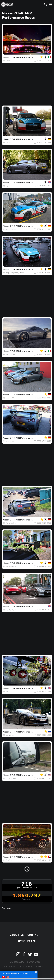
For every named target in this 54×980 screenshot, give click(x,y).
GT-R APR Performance (21, 57)
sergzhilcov (11, 735)
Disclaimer (27, 973)
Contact (34, 935)
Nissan (6, 57)
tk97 (8, 692)
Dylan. (8, 143)
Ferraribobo (11, 523)
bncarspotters (12, 778)
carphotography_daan (15, 273)
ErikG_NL (10, 860)
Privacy (41, 967)
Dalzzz (9, 61)
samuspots (11, 354)
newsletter (27, 941)
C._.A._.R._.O (11, 610)
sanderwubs (11, 229)
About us (17, 935)
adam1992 (10, 398)
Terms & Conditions (18, 967)
